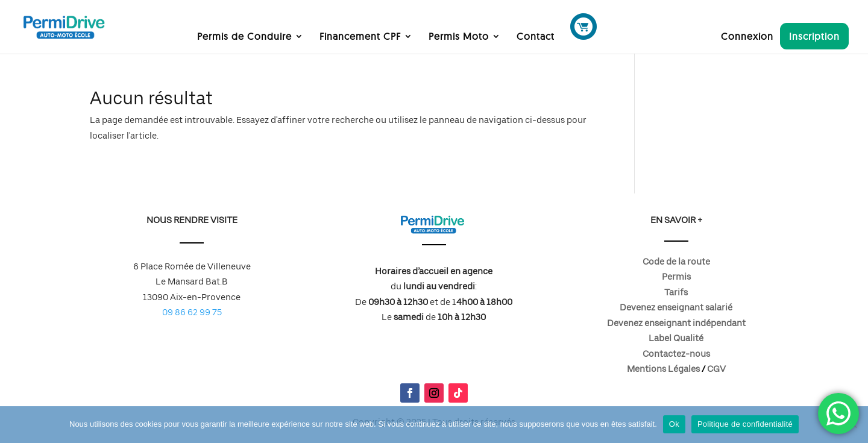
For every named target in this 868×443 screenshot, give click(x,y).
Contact (536, 37)
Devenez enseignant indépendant (676, 323)
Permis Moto (459, 37)
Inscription (814, 36)
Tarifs (676, 292)
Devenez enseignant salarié (676, 307)
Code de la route (676, 262)
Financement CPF (360, 37)
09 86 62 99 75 (192, 312)
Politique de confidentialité (745, 424)
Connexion (747, 37)
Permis (676, 277)
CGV (716, 369)
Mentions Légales (663, 369)
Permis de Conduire (244, 37)
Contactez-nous (676, 354)
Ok (674, 424)
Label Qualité (676, 338)
